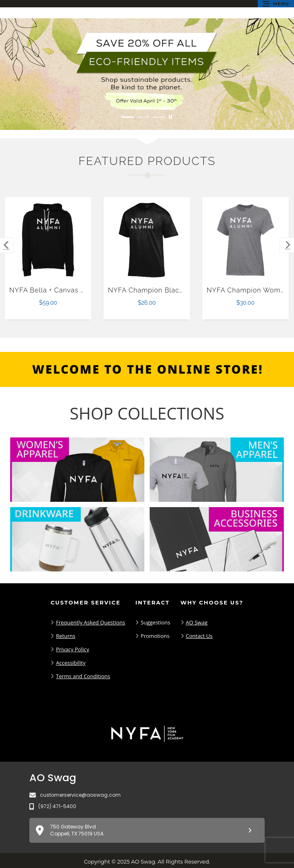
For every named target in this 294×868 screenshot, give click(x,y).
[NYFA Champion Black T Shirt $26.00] (147, 240)
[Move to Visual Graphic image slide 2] (143, 117)
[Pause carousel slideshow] (170, 117)
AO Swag (197, 622)
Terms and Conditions (83, 676)
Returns (65, 636)
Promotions (155, 636)
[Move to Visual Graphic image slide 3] (159, 117)
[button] (276, 4)
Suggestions (156, 622)
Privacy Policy (72, 649)
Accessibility (71, 663)
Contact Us (199, 636)
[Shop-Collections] (147, 413)
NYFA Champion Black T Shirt (157, 290)
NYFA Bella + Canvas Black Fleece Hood (77, 290)
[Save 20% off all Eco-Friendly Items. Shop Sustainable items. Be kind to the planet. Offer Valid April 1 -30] (147, 74)
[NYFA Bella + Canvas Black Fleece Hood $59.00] (48, 240)
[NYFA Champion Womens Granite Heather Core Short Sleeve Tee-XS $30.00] (246, 240)
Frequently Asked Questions (91, 622)
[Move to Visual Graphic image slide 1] (128, 117)
